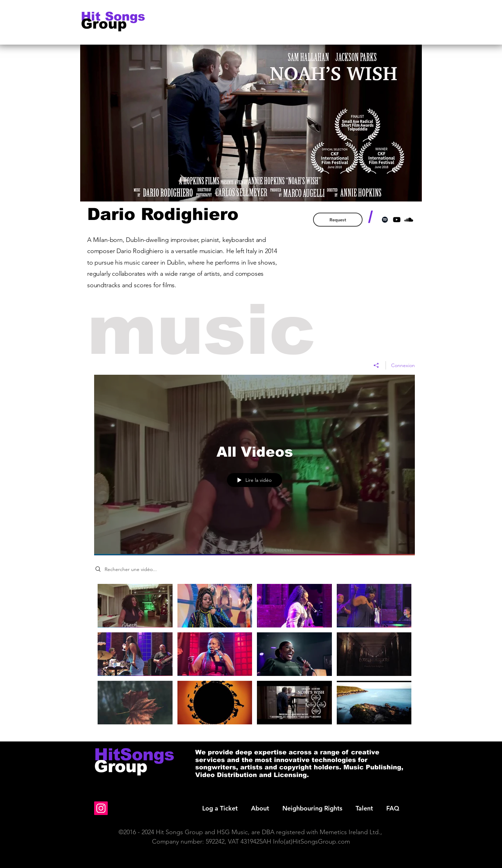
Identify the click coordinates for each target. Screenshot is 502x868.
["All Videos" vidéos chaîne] (254, 657)
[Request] (338, 220)
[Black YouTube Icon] (397, 220)
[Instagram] (101, 808)
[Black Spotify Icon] (385, 220)
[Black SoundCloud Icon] (409, 220)
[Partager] (376, 365)
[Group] (110, 24)
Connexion (403, 365)
